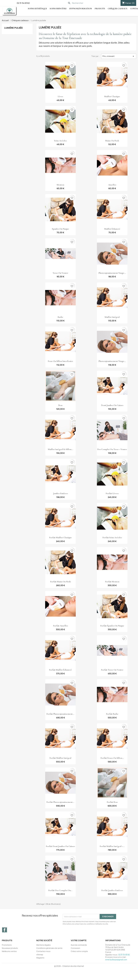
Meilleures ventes (9, 951)
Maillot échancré (112, 229)
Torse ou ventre (60, 273)
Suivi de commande (79, 945)
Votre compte (79, 940)
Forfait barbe (112, 714)
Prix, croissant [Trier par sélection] (119, 56)
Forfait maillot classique (60, 537)
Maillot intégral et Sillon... (60, 449)
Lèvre (60, 96)
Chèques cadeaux (118, 9)
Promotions (7, 945)
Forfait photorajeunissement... (60, 714)
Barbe (60, 317)
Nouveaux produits (10, 948)
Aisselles (112, 185)
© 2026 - (58, 966)
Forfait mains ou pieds (60, 582)
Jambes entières (60, 493)
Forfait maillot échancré (60, 670)
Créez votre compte (79, 951)
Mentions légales (43, 945)
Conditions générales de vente (49, 948)
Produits (100, 9)
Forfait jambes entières (112, 890)
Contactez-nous (43, 951)
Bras (60, 405)
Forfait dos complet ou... (60, 890)
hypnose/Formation (81, 9)
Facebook (5, 930)
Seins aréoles (60, 141)
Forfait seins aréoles (112, 537)
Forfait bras (112, 802)
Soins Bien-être (58, 9)
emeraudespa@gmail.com (116, 960)
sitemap (40, 955)
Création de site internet (73, 966)
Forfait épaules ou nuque (112, 626)
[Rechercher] (84, 3)
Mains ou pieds (112, 141)
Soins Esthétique (37, 9)
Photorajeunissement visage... (112, 273)
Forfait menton (112, 582)
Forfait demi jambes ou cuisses (60, 846)
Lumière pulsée (14, 28)
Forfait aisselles (60, 626)
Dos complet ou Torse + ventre (112, 449)
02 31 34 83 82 (23, 3)
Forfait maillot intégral (60, 758)
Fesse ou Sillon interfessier (60, 361)
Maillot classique (112, 96)
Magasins (40, 958)
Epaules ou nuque (60, 229)
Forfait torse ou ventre (112, 670)
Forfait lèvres (112, 493)
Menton (60, 185)
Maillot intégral (112, 317)
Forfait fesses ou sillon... (112, 758)
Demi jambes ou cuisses (112, 405)
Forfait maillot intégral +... (112, 846)
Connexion (75, 948)
